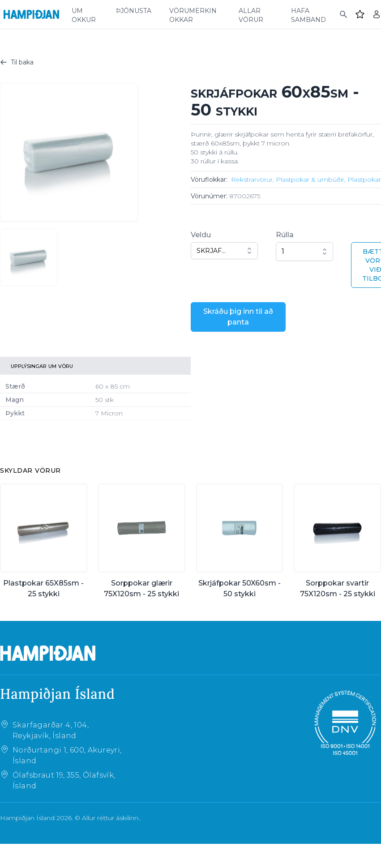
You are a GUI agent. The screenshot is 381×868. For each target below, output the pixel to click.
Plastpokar (364, 180)
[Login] (377, 14)
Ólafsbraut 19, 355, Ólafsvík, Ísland (64, 780)
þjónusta (134, 10)
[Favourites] (360, 14)
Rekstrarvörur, (253, 180)
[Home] (31, 14)
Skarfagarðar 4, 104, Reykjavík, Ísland (51, 730)
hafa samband (308, 14)
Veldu (201, 235)
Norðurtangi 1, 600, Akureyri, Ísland (67, 755)
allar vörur (251, 14)
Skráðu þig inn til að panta (238, 317)
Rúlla (285, 235)
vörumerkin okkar (193, 14)
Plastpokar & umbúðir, (311, 180)
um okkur (84, 14)
